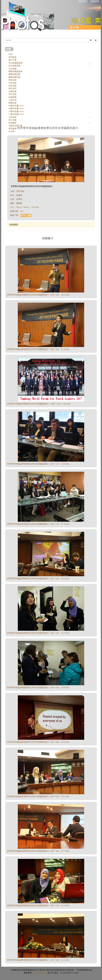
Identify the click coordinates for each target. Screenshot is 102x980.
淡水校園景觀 (14, 66)
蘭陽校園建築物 (15, 71)
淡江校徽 (12, 120)
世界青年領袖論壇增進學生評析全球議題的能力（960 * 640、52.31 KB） (39, 349)
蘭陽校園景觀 (14, 74)
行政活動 (12, 83)
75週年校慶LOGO (16, 114)
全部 (10, 54)
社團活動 (12, 91)
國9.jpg (26, 215)
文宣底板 (12, 117)
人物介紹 (12, 100)
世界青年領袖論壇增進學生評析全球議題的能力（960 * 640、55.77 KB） (39, 633)
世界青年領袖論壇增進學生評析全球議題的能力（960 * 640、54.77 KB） (39, 851)
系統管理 (95, 1)
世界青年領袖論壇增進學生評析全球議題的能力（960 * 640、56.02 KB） (39, 578)
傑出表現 (12, 88)
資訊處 (45, 973)
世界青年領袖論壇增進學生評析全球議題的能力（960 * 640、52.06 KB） (39, 687)
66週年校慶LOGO (16, 108)
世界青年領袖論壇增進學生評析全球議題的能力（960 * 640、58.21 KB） (39, 295)
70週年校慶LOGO (16, 111)
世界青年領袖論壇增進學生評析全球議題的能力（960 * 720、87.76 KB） (39, 524)
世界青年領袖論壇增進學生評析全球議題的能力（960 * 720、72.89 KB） (39, 464)
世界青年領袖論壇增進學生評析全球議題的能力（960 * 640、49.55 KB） (39, 742)
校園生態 (12, 103)
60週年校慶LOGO (16, 106)
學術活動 (12, 80)
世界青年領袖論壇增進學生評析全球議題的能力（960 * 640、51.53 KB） (39, 960)
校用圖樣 (12, 123)
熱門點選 (12, 57)
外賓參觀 (12, 97)
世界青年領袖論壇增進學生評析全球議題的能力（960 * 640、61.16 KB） (39, 906)
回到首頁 (82, 1)
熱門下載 (12, 60)
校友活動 (12, 86)
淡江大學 (38, 973)
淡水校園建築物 (15, 63)
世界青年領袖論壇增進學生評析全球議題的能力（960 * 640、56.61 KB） (39, 796)
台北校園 (12, 69)
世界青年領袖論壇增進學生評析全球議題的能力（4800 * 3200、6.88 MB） (39, 404)
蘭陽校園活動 (14, 77)
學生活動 (12, 94)
